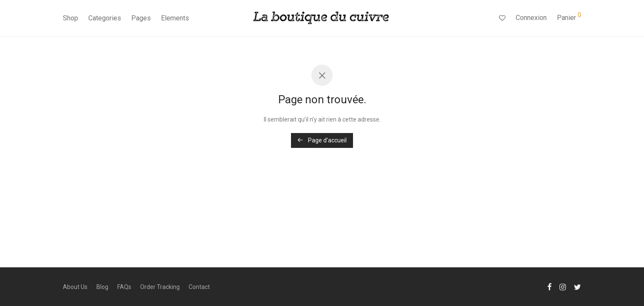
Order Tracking (160, 287)
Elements (175, 18)
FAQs (124, 287)
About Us (75, 287)
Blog (102, 287)
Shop (71, 18)
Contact (199, 287)
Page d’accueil (322, 140)
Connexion (531, 18)
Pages (141, 18)
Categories (105, 18)
